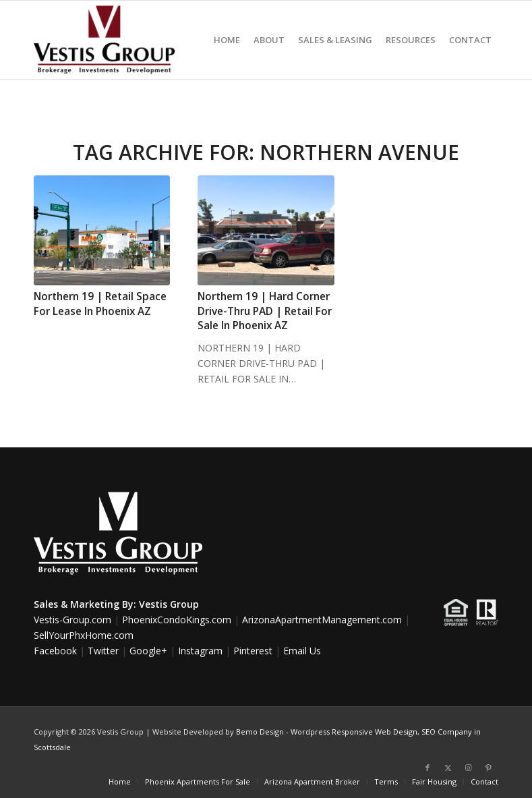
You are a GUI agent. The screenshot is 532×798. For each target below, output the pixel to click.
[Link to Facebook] (427, 768)
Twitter (103, 651)
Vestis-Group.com (72, 620)
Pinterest (253, 651)
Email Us (302, 651)
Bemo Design (260, 732)
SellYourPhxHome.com (84, 635)
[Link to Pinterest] (488, 768)
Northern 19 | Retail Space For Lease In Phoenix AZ (100, 304)
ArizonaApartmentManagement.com (322, 620)
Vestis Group (169, 604)
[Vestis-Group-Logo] (104, 40)
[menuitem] (227, 40)
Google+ (148, 651)
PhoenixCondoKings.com (177, 620)
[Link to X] (448, 768)
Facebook (55, 651)
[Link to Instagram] (468, 768)
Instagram (200, 651)
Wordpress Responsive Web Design (354, 732)
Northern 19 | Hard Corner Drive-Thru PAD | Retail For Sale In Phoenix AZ (265, 311)
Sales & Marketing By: (85, 604)
